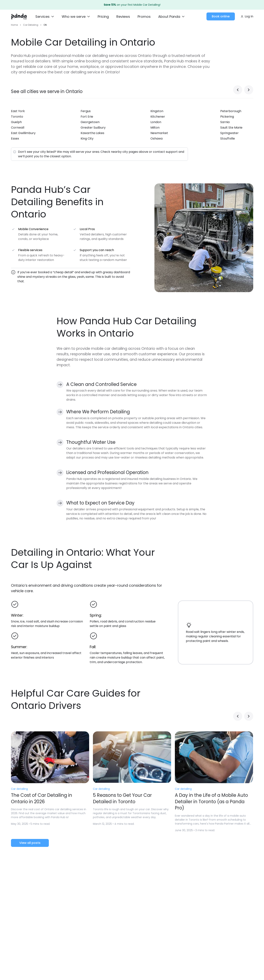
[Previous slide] (238, 92)
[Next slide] (249, 92)
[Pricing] (103, 17)
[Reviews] (123, 17)
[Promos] (144, 17)
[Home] (19, 17)
